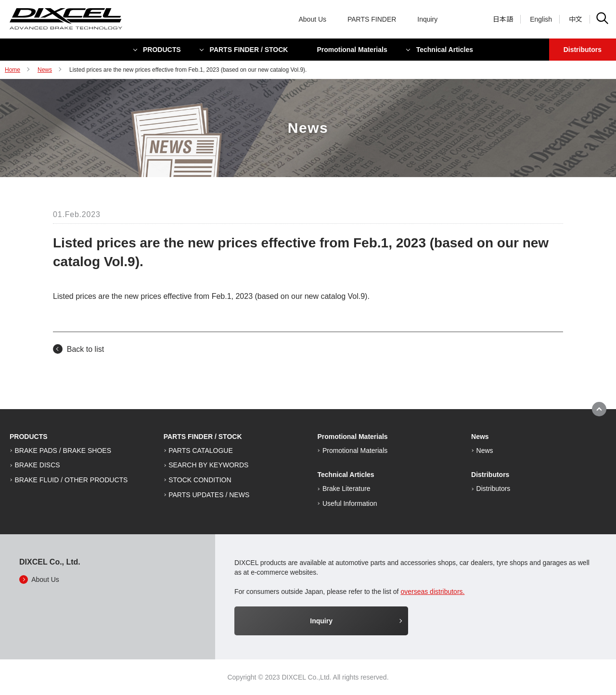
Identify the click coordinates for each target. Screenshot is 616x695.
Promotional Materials (352, 50)
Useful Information (350, 503)
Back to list (85, 349)
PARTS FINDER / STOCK (249, 50)
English (541, 19)
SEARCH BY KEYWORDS (208, 465)
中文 (576, 19)
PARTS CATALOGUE (201, 450)
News (45, 70)
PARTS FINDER (372, 19)
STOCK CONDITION (200, 480)
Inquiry (427, 19)
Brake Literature (346, 489)
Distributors (583, 50)
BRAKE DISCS (38, 465)
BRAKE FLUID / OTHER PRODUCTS (71, 480)
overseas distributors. (432, 592)
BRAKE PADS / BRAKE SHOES (63, 450)
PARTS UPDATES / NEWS (209, 495)
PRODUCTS (162, 50)
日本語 (503, 19)
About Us (313, 19)
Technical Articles (445, 50)
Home (13, 70)
